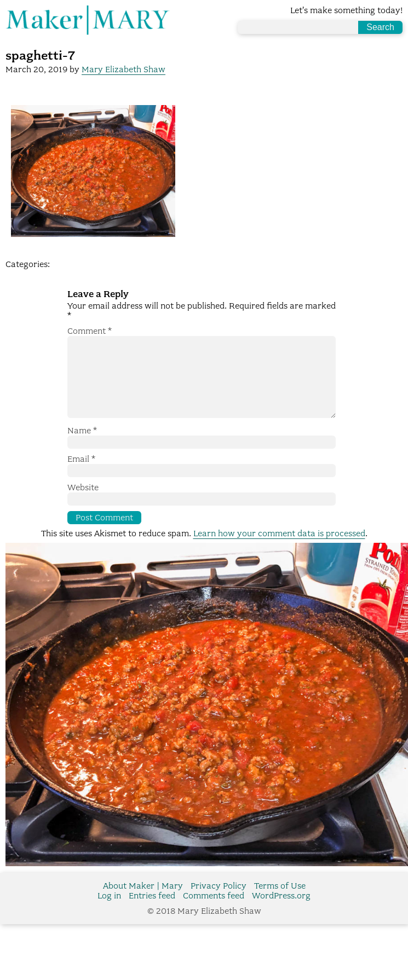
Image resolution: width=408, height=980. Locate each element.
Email (81, 477)
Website (83, 505)
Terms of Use (280, 903)
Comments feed (214, 913)
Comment (90, 331)
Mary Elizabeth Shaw (123, 69)
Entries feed (152, 913)
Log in (109, 913)
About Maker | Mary (143, 903)
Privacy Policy (219, 903)
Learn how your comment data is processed (279, 551)
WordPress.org (281, 913)
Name (82, 448)
